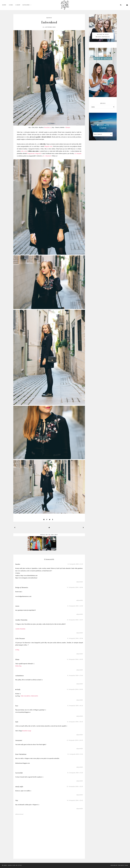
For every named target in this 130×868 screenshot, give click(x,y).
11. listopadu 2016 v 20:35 (75, 740)
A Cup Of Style (17, 865)
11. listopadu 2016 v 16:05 (75, 659)
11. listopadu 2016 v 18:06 (75, 689)
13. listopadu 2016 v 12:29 (75, 786)
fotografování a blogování (34, 153)
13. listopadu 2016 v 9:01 (75, 754)
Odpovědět (80, 582)
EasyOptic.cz (48, 127)
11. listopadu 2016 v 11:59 (75, 606)
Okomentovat (19, 814)
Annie (17, 606)
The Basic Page (123, 865)
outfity (49, 18)
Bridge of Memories (22, 587)
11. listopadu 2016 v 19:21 (75, 706)
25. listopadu (78, 153)
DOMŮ (4, 5)
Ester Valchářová (21, 754)
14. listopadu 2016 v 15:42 (75, 800)
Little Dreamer (20, 638)
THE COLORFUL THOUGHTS (29, 696)
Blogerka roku (48, 146)
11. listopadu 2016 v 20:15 (75, 722)
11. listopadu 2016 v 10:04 (75, 587)
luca (17, 706)
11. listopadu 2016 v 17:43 (75, 675)
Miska (17, 659)
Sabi (17, 722)
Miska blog (18, 666)
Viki (17, 800)
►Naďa (18, 689)
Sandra (18, 564)
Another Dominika (21, 620)
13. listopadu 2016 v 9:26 (75, 773)
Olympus (68, 127)
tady (22, 151)
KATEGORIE (26, 5)
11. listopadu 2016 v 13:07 (75, 620)
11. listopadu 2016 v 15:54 (75, 638)
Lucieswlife (19, 773)
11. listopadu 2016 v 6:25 (75, 564)
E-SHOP (18, 5)
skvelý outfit (19, 787)
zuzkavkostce (20, 676)
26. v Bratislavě (47, 156)
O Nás (11, 5)
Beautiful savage (27, 731)
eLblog (17, 650)
